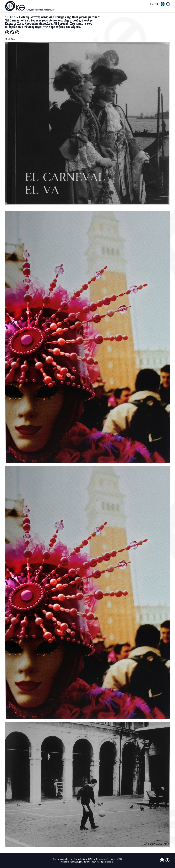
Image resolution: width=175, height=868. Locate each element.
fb (168, 4)
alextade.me (109, 862)
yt (163, 4)
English (152, 4)
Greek (156, 4)
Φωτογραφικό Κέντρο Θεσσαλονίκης (40, 10)
